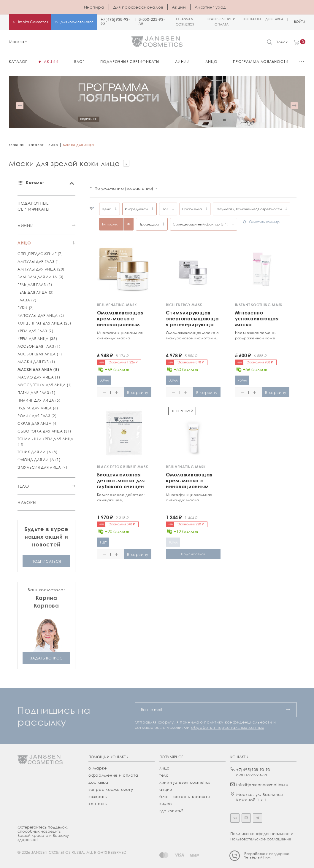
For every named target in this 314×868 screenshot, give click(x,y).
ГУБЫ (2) (26, 308)
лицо (53, 145)
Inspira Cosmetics (33, 22)
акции (166, 789)
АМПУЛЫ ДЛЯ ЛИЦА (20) (41, 269)
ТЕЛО (23, 486)
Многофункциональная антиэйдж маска (120, 335)
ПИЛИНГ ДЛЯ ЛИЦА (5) (39, 400)
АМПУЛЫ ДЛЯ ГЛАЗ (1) (39, 261)
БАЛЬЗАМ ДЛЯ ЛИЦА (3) (41, 277)
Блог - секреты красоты (185, 797)
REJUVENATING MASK (117, 305)
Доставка (98, 782)
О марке (98, 768)
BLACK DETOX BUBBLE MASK (123, 467)
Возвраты (98, 797)
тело (164, 775)
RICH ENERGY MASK (184, 305)
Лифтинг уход (210, 7)
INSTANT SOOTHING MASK (259, 305)
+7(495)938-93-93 (115, 22)
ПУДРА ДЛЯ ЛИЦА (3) (38, 408)
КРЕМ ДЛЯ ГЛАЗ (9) (35, 331)
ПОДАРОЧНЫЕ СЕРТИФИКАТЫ (34, 206)
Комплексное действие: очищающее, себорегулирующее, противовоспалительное (121, 497)
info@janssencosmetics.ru (262, 785)
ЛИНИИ (26, 225)
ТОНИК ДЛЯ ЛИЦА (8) (38, 452)
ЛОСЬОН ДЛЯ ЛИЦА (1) (40, 354)
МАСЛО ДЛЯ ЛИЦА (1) (39, 377)
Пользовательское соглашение (261, 839)
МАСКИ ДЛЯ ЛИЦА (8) (38, 369)
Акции (179, 7)
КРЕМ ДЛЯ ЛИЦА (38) (37, 339)
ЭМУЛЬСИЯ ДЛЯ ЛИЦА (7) (42, 467)
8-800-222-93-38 (152, 22)
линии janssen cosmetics (185, 782)
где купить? (172, 811)
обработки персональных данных (227, 727)
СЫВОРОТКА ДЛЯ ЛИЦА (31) (44, 431)
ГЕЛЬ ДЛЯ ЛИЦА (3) (36, 292)
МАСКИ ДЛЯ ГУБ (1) (36, 362)
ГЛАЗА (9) (27, 300)
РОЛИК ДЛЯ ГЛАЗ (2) (37, 416)
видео (166, 804)
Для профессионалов (138, 7)
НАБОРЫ (27, 502)
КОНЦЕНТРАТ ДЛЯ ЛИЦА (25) (44, 323)
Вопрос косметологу (111, 789)
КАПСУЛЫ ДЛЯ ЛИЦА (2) (41, 315)
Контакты (98, 804)
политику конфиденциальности (238, 722)
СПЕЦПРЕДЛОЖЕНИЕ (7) (40, 254)
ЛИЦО (24, 243)
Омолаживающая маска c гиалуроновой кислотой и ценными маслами (192, 336)
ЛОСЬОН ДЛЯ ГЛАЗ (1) (39, 346)
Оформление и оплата (113, 775)
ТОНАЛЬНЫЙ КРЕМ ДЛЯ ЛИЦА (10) (46, 442)
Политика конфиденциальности (262, 834)
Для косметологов (77, 22)
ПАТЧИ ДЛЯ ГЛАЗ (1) (37, 393)
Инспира (94, 7)
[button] (20, 106)
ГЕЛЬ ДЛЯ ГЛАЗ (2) (35, 285)
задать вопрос (46, 658)
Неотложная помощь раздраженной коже (256, 335)
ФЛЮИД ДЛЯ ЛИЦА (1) (39, 460)
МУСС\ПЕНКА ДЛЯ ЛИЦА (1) (45, 385)
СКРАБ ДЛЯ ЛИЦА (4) (38, 423)
